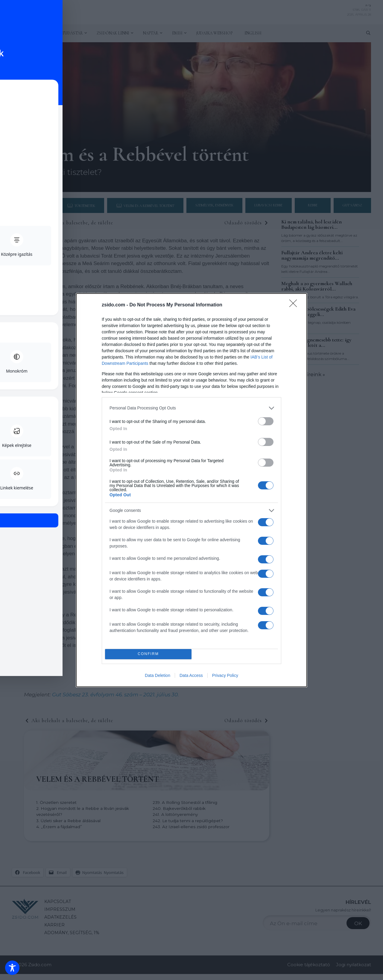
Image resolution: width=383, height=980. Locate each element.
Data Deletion (158, 675)
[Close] (295, 305)
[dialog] (191, 490)
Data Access (191, 675)
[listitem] (191, 408)
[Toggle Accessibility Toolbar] (12, 968)
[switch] (266, 421)
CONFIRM (148, 654)
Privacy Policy (225, 675)
